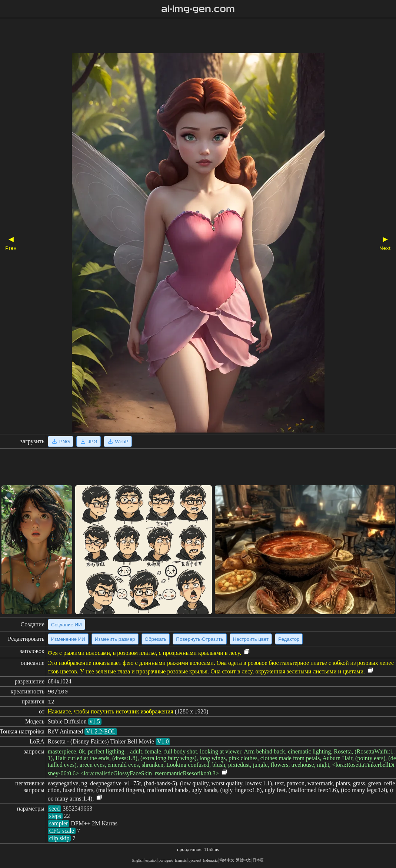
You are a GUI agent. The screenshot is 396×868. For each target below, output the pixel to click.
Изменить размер (115, 639)
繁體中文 (243, 860)
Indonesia (210, 860)
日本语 (258, 860)
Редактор (289, 639)
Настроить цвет (251, 639)
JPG (89, 441)
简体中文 (227, 860)
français (181, 860)
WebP (118, 441)
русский (195, 860)
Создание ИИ (66, 625)
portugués (166, 860)
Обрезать (156, 639)
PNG (61, 441)
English (138, 860)
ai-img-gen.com (198, 9)
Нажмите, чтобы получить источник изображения (111, 711)
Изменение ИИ (68, 639)
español (151, 860)
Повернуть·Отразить (199, 639)
